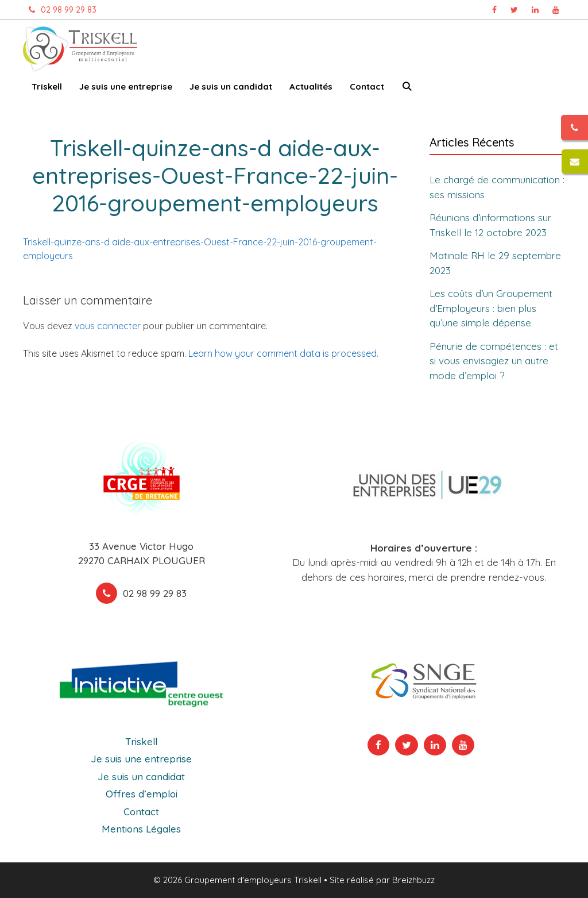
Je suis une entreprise (126, 86)
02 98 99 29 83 (60, 10)
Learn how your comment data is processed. (283, 353)
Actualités (311, 86)
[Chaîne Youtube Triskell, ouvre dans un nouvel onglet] (556, 10)
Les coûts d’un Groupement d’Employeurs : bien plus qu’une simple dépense (491, 308)
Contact (367, 86)
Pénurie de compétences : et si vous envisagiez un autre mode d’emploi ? (494, 361)
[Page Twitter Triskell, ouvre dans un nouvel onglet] (514, 10)
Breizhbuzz (413, 880)
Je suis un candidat (231, 86)
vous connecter (108, 326)
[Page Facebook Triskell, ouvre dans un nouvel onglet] (494, 10)
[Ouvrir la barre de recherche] (407, 89)
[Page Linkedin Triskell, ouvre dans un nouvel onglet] (535, 10)
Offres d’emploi (142, 794)
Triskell (47, 86)
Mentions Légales (141, 829)
